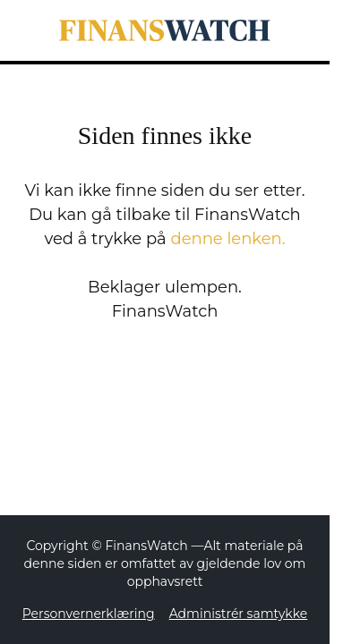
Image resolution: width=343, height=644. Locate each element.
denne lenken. (227, 239)
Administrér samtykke (239, 614)
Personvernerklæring (89, 614)
